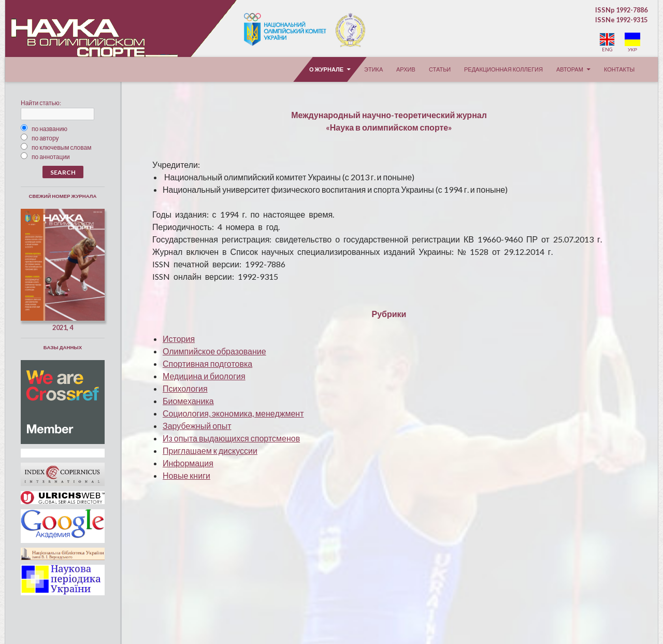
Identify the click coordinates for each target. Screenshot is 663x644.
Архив (406, 69)
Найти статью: (41, 103)
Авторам (570, 69)
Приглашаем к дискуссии (210, 450)
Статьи (440, 69)
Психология (185, 388)
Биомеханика (188, 401)
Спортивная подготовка (207, 363)
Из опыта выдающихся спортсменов (231, 438)
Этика (373, 69)
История (179, 339)
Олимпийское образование (214, 351)
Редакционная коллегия (503, 69)
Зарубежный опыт (197, 426)
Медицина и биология (204, 376)
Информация (188, 463)
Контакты (619, 69)
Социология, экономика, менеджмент (233, 413)
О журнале (326, 69)
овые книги (186, 475)
